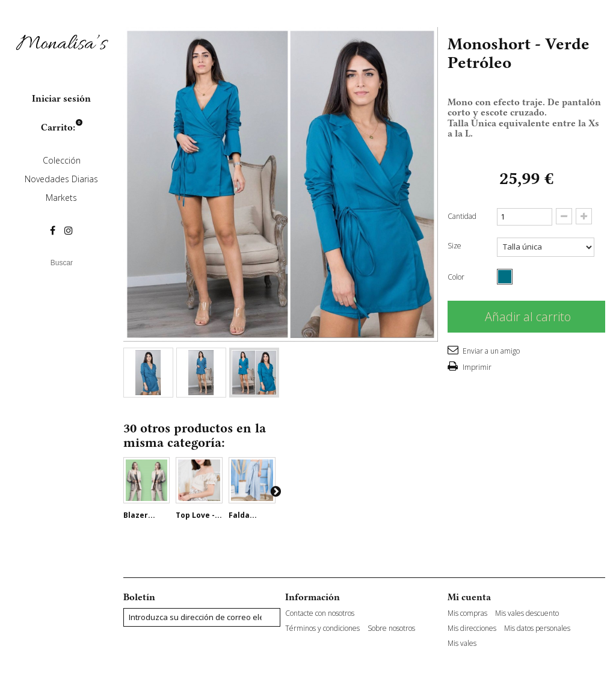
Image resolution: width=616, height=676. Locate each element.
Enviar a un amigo (490, 351)
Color (457, 277)
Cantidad (462, 216)
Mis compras (467, 613)
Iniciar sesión (61, 99)
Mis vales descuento (527, 613)
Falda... (243, 515)
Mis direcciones (472, 628)
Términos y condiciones (322, 628)
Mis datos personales (537, 628)
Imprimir (476, 367)
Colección (62, 160)
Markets (61, 198)
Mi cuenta (469, 597)
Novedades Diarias (61, 179)
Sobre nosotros (391, 628)
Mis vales (462, 644)
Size (455, 246)
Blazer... (139, 515)
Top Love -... (199, 515)
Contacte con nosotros (320, 613)
